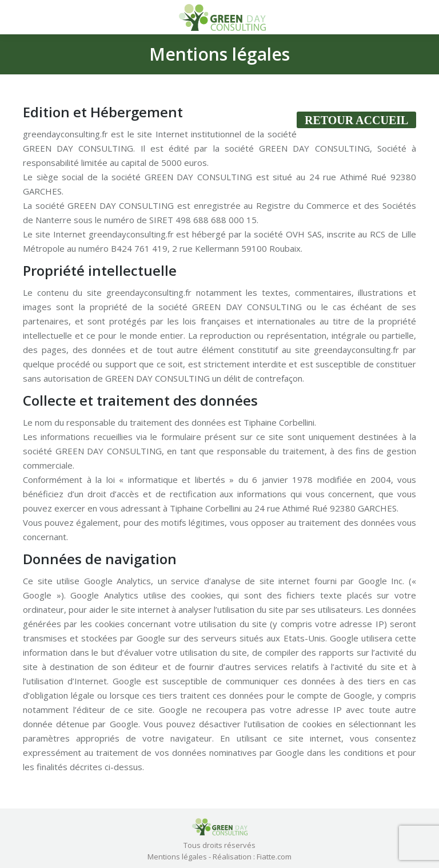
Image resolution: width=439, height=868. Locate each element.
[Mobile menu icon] (18, 17)
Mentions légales (177, 857)
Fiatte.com (274, 857)
